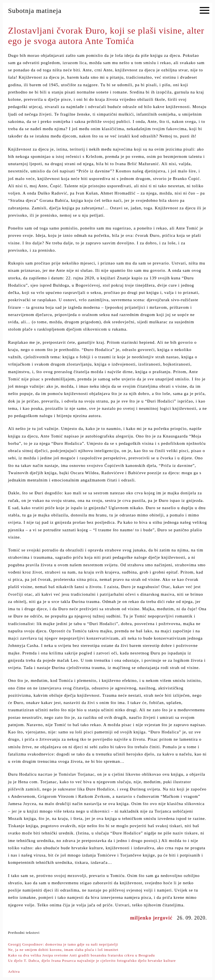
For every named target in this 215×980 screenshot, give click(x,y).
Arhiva (14, 971)
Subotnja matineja (35, 11)
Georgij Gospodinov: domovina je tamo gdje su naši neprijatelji (63, 944)
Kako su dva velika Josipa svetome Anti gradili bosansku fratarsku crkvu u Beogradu (82, 955)
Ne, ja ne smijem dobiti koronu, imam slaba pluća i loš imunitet (63, 950)
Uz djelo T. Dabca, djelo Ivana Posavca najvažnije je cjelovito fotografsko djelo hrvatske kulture (92, 961)
